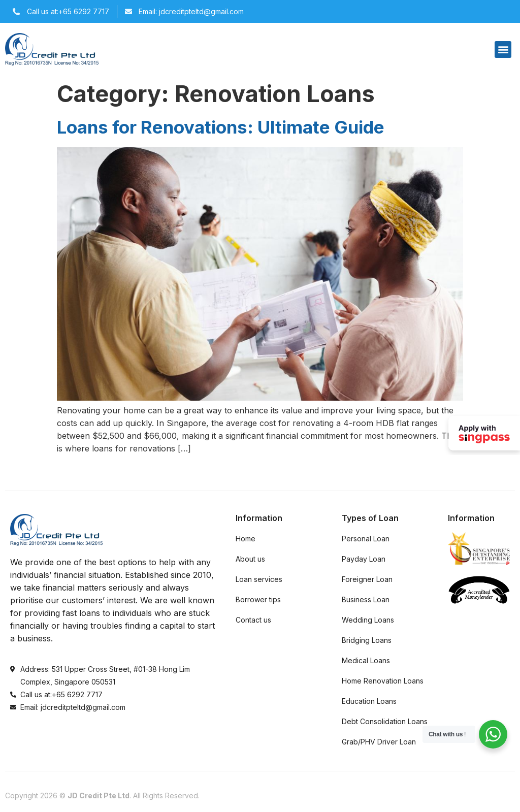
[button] (503, 50)
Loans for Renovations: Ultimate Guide (221, 127)
